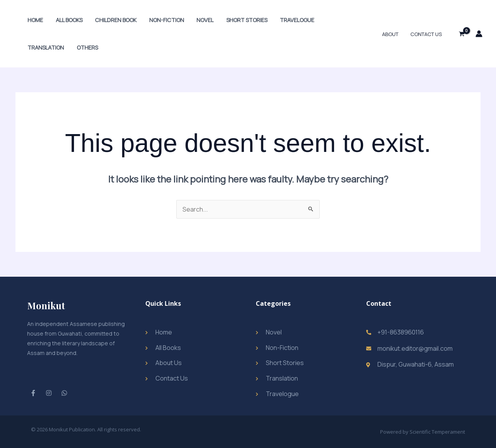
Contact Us (427, 34)
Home (34, 20)
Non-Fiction (162, 20)
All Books (67, 20)
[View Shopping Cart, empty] (462, 34)
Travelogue (288, 20)
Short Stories (239, 20)
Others (37, 47)
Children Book (112, 20)
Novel (199, 20)
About (393, 34)
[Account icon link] (479, 34)
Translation (334, 20)
